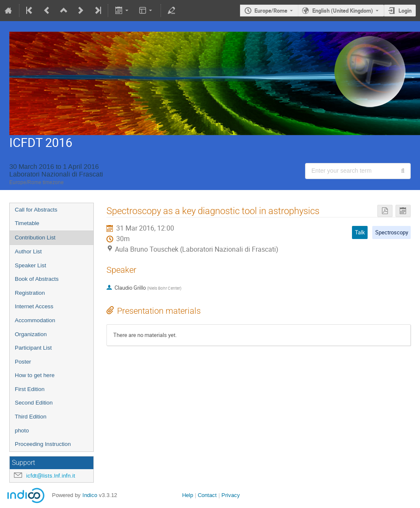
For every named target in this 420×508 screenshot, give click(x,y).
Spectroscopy (392, 232)
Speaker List (30, 265)
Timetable (27, 223)
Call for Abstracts (36, 210)
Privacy (231, 495)
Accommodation (35, 320)
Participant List (33, 348)
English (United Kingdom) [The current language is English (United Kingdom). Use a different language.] (343, 11)
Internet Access (34, 306)
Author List (28, 251)
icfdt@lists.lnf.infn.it (51, 476)
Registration (30, 293)
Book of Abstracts (37, 279)
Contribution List (35, 238)
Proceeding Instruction (43, 444)
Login (405, 11)
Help (188, 495)
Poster (23, 362)
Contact (207, 495)
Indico (90, 495)
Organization (31, 334)
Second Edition (34, 403)
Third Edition (31, 417)
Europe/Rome (271, 11)
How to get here (35, 375)
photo (22, 431)
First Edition (30, 389)
